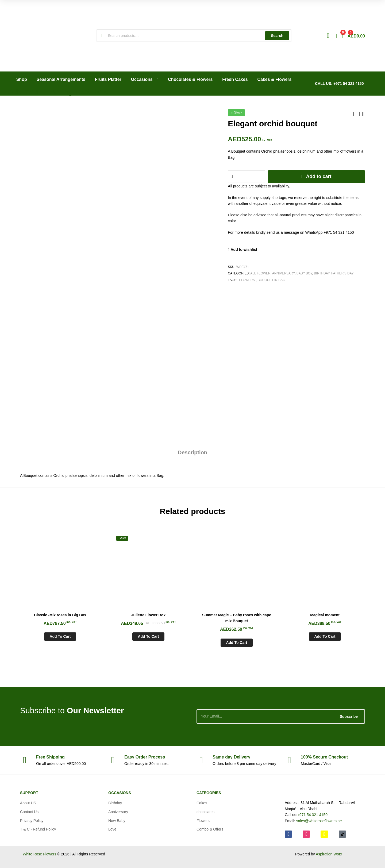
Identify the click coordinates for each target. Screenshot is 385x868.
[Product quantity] (247, 177)
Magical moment (325, 615)
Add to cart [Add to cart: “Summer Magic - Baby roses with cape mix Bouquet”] (236, 643)
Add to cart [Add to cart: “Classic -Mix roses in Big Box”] (60, 636)
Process (145, 757)
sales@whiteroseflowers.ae (319, 821)
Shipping (50, 757)
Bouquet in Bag (272, 280)
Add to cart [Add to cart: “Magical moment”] (325, 636)
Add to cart (319, 176)
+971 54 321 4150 (312, 815)
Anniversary (283, 273)
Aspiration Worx (329, 854)
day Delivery (231, 757)
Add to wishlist (244, 250)
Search (277, 36)
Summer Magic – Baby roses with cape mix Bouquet (237, 618)
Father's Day (342, 273)
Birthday (322, 273)
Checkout (324, 757)
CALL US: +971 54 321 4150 (339, 84)
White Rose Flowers (39, 854)
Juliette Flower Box (148, 615)
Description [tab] (192, 452)
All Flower (260, 273)
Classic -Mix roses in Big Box (60, 615)
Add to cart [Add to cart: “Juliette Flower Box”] (148, 636)
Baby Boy (304, 273)
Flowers (247, 280)
